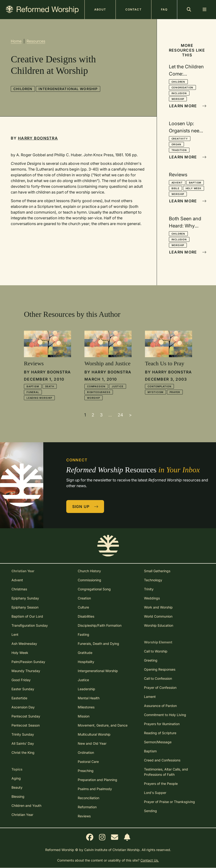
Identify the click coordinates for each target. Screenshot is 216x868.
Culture (83, 607)
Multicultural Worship (94, 734)
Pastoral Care (88, 762)
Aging (16, 778)
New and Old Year (92, 743)
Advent (177, 183)
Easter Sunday (23, 689)
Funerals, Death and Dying (98, 644)
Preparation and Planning (97, 780)
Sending (150, 811)
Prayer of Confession (160, 687)
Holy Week (194, 188)
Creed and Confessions (162, 760)
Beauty (17, 787)
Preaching (86, 771)
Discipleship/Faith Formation (100, 625)
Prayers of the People (161, 784)
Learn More (187, 106)
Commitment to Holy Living (165, 715)
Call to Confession (158, 678)
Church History (89, 571)
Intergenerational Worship (68, 89)
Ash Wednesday (24, 644)
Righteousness (99, 392)
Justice (118, 386)
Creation (84, 598)
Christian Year (22, 815)
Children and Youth (26, 806)
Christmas (19, 589)
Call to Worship (156, 651)
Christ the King (23, 752)
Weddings (152, 598)
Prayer (175, 392)
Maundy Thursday (26, 671)
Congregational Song (94, 589)
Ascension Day (23, 707)
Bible (175, 188)
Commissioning (89, 580)
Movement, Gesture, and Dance (103, 725)
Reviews (84, 816)
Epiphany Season (25, 607)
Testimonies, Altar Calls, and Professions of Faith (166, 772)
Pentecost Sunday (26, 716)
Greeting (151, 660)
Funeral (33, 392)
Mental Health (89, 698)
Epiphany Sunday (25, 598)
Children (23, 89)
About (100, 9)
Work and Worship (158, 607)
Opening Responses (160, 669)
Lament (150, 697)
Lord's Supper (155, 793)
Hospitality (86, 662)
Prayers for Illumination (162, 724)
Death (50, 386)
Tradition (179, 150)
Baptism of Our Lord (27, 616)
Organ (176, 144)
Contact (133, 9)
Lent (15, 634)
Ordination (86, 752)
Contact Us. (150, 860)
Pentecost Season (26, 725)
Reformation (87, 807)
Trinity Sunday (23, 734)
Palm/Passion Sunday (28, 662)
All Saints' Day (23, 743)
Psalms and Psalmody (95, 789)
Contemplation (159, 386)
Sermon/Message (158, 742)
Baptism (195, 183)
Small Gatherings (157, 571)
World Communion (158, 616)
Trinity (149, 589)
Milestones (86, 707)
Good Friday (21, 680)
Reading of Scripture (160, 733)
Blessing (18, 796)
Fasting (83, 634)
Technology (153, 580)
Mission (84, 716)
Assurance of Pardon (160, 706)
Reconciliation (89, 798)
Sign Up (85, 507)
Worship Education (159, 625)
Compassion (96, 386)
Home (16, 41)
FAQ (164, 9)
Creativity (180, 139)
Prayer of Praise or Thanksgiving (169, 802)
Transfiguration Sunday (30, 625)
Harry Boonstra (38, 138)
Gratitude (85, 653)
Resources (36, 41)
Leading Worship (39, 398)
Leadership (86, 689)
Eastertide (19, 698)
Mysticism (155, 392)
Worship (178, 99)
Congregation (183, 87)
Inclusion (179, 93)
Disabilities (86, 616)
